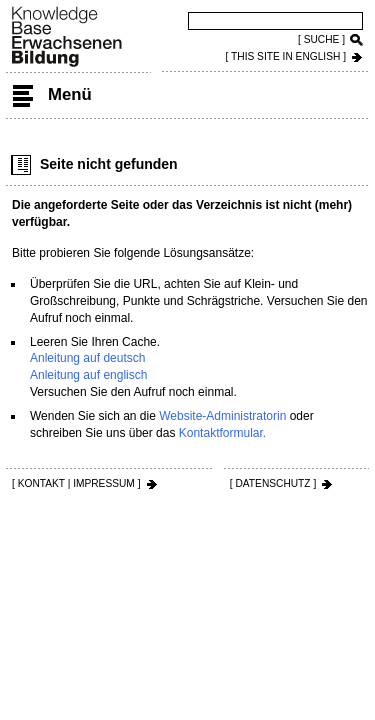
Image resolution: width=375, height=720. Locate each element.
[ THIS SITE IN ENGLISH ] (286, 56)
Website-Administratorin (222, 416)
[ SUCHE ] (321, 39)
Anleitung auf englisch (88, 375)
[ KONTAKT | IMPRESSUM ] (76, 483)
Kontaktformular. (222, 433)
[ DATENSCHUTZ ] (273, 483)
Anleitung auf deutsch (87, 358)
